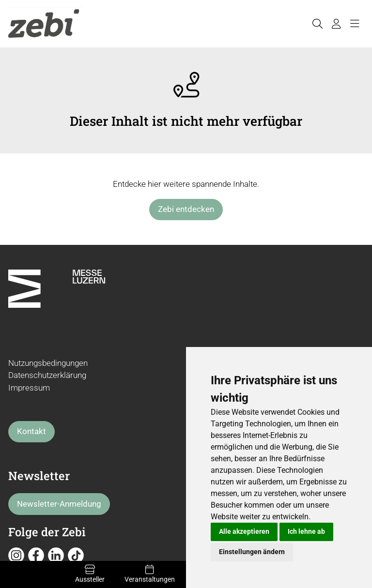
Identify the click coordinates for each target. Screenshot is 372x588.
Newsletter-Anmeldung (59, 504)
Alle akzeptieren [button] (244, 531)
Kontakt (31, 431)
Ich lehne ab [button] (306, 531)
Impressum (29, 388)
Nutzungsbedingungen (48, 363)
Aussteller (90, 574)
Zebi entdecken (186, 209)
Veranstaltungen (149, 574)
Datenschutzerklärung (47, 375)
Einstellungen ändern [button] (252, 552)
